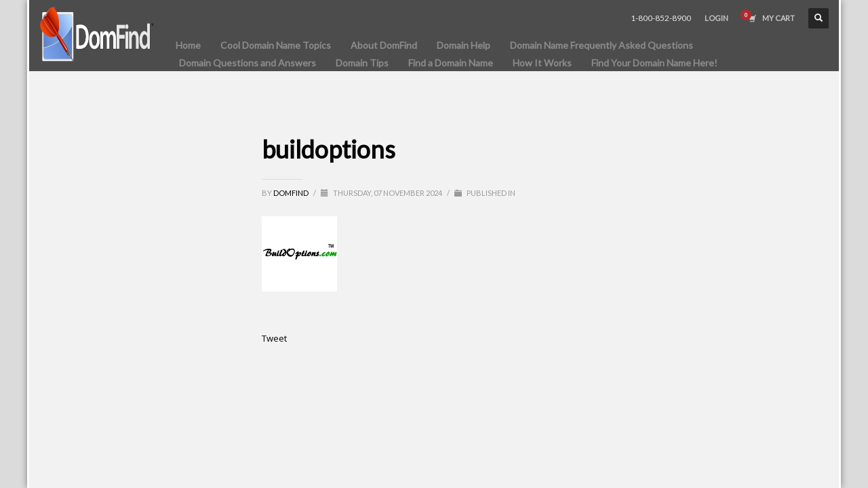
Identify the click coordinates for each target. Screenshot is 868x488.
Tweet (274, 338)
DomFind (292, 193)
